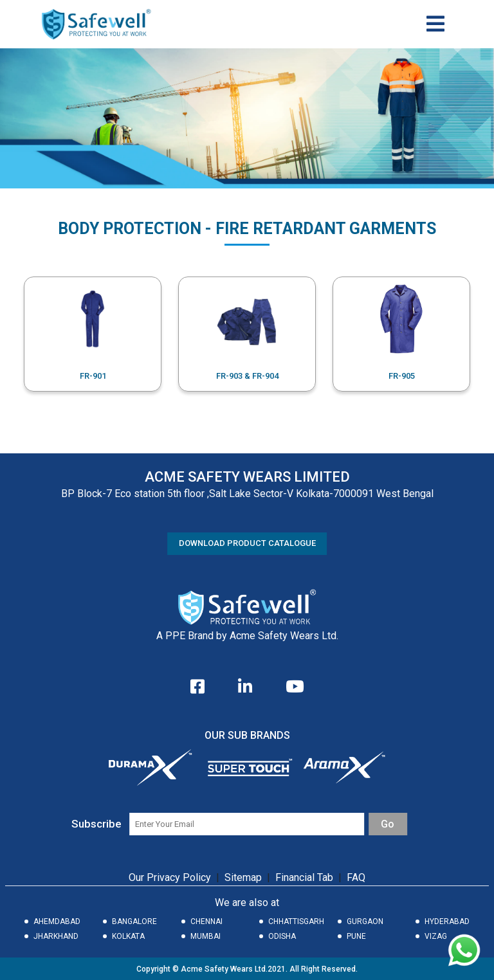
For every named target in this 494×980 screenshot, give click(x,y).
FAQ (356, 877)
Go (388, 824)
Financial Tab (306, 877)
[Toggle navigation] (435, 24)
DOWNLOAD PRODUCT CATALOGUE (247, 543)
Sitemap (243, 877)
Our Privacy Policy (170, 877)
